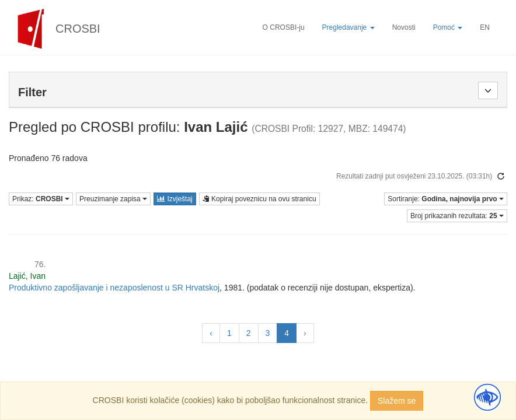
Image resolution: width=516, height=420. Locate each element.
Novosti (404, 27)
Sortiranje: (446, 199)
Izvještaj (175, 199)
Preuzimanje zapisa (113, 199)
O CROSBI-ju (284, 27)
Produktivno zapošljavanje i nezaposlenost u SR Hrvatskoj (114, 288)
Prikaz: (41, 199)
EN (485, 27)
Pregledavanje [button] (348, 27)
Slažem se (397, 401)
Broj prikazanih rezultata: (457, 216)
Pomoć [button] (448, 27)
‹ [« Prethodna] (211, 333)
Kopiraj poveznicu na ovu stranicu (259, 199)
